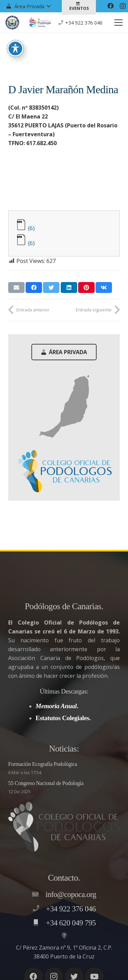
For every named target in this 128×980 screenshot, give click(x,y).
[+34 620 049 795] (39, 923)
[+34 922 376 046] (39, 909)
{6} (31, 228)
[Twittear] (51, 288)
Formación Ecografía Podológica (43, 764)
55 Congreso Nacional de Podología (46, 783)
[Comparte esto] (34, 288)
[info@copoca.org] (39, 895)
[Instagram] (123, 6)
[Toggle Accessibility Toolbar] (15, 34)
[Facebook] (111, 6)
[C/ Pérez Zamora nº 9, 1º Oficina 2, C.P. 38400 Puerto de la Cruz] (64, 936)
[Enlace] (12, 23)
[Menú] (118, 23)
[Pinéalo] (86, 288)
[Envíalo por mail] (16, 288)
